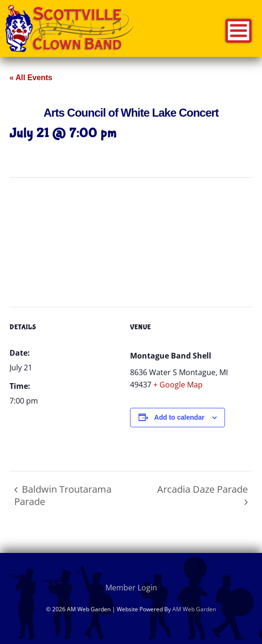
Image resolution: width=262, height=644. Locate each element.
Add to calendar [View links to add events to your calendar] (179, 417)
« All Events (31, 78)
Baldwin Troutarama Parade (63, 495)
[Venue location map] (131, 246)
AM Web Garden (194, 609)
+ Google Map (178, 385)
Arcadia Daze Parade (202, 489)
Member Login (131, 588)
